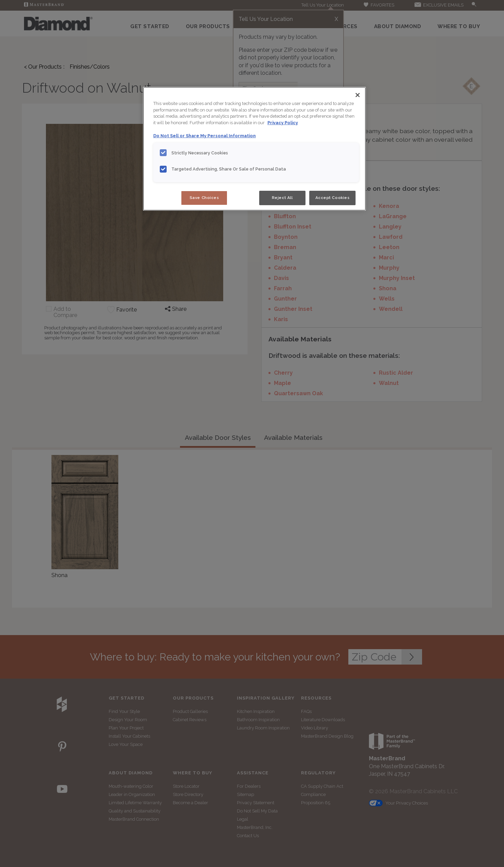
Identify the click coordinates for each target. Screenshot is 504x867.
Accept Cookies (333, 198)
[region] (254, 149)
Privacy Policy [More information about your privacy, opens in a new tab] (283, 123)
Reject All (282, 198)
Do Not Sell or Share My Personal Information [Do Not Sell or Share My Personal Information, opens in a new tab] (205, 136)
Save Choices (204, 198)
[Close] (358, 95)
